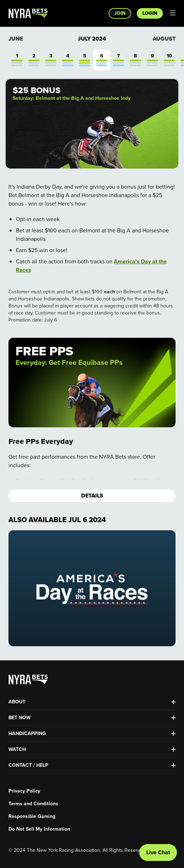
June (16, 39)
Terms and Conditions (33, 804)
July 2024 (92, 39)
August (164, 39)
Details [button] (92, 496)
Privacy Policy (24, 791)
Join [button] (120, 13)
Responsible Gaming (32, 817)
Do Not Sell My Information (39, 829)
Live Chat (158, 852)
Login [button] (150, 13)
